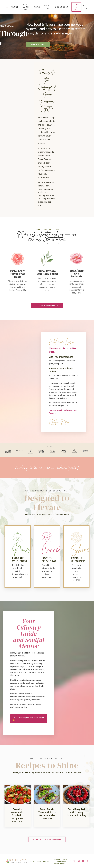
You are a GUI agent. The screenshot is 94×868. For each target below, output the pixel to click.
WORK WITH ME (26, 7)
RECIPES (48, 7)
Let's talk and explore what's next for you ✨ (29, 719)
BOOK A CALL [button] (76, 7)
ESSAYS (37, 7)
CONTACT (57, 859)
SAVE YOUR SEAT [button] (38, 44)
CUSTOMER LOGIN (60, 863)
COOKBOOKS (62, 7)
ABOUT (15, 7)
